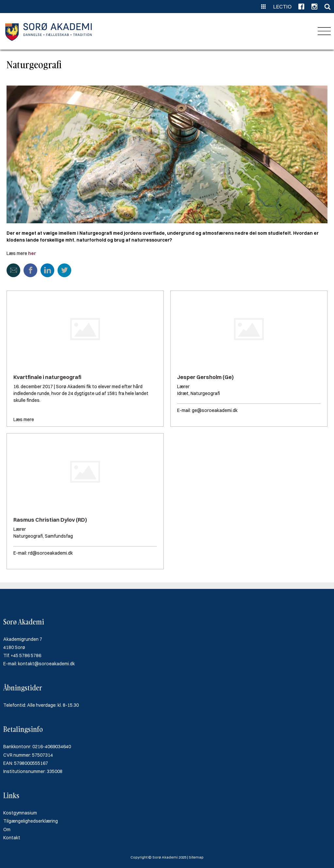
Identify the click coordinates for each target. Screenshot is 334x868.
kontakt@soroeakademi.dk (46, 664)
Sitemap (196, 857)
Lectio (282, 7)
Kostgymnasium (20, 813)
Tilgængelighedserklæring (31, 821)
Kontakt (12, 838)
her (32, 253)
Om (7, 829)
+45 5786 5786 (26, 655)
